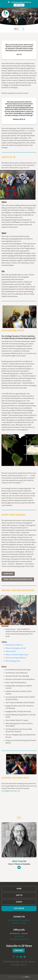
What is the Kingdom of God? (16, 648)
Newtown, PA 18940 (19, 923)
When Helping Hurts (13, 661)
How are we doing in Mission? (16, 658)
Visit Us (19, 895)
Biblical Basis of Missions (14, 645)
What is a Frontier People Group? (17, 655)
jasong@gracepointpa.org (11, 791)
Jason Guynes (19, 861)
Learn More (8, 574)
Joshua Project (11, 629)
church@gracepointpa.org (19, 939)
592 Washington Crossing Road (19, 920)
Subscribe (19, 950)
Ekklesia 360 (26, 977)
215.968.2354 (19, 936)
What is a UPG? (11, 651)
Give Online (19, 908)
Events (19, 902)
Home (19, 889)
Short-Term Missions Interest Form (18, 579)
